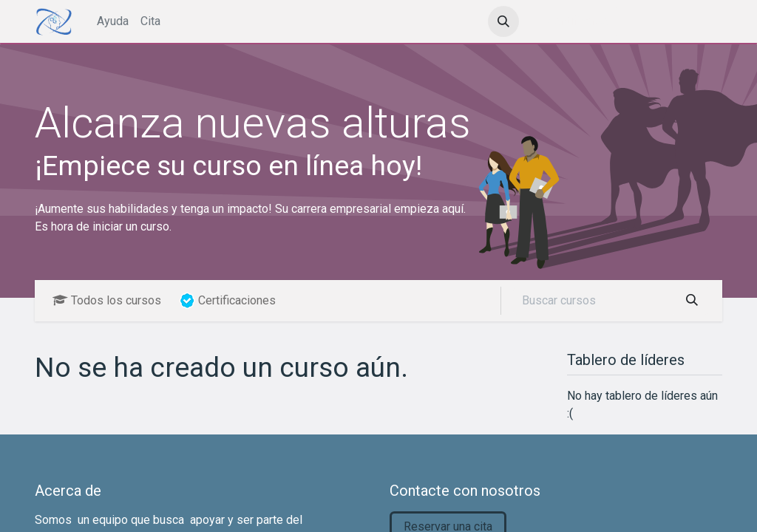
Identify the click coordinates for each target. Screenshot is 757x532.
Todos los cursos (107, 300)
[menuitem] (113, 21)
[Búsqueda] (692, 301)
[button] (503, 21)
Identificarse (576, 21)
